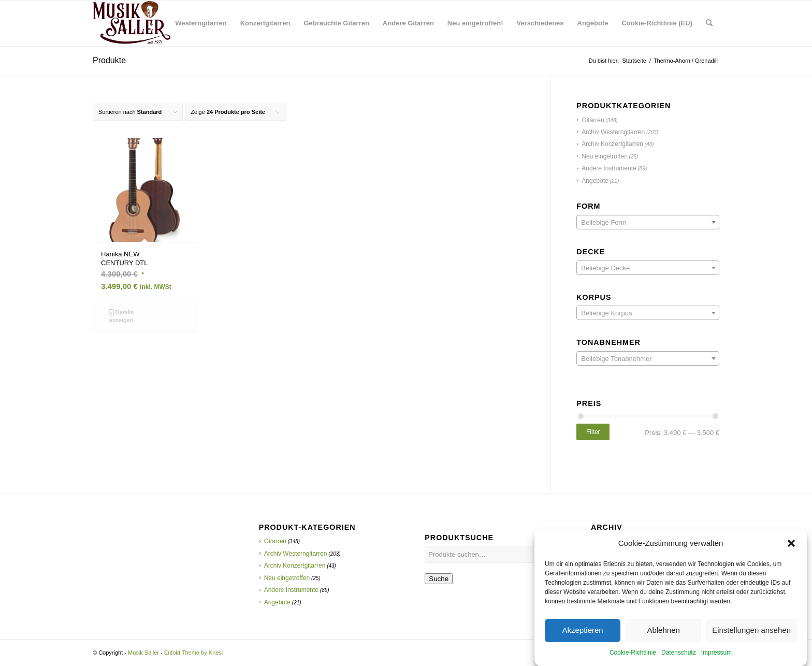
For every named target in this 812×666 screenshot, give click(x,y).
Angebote (595, 181)
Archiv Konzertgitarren (612, 144)
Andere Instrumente (609, 168)
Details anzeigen (121, 316)
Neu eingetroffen (605, 156)
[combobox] (648, 222)
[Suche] (709, 23)
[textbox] (648, 223)
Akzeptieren (582, 640)
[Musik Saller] (132, 23)
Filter (593, 432)
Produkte (109, 60)
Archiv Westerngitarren (613, 132)
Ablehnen (663, 640)
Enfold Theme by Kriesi (194, 653)
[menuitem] (201, 23)
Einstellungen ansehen (751, 640)
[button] (791, 553)
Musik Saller (143, 653)
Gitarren (593, 120)
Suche (439, 579)
